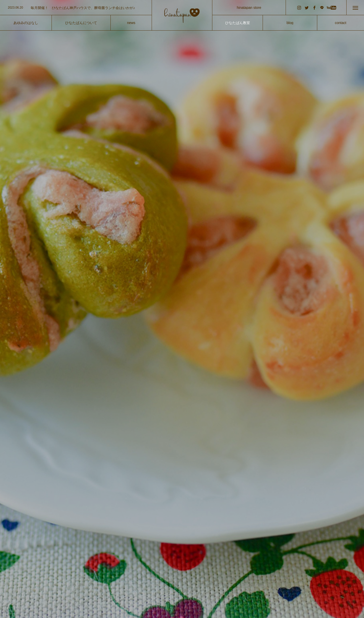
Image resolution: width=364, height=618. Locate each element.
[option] (76, 8)
